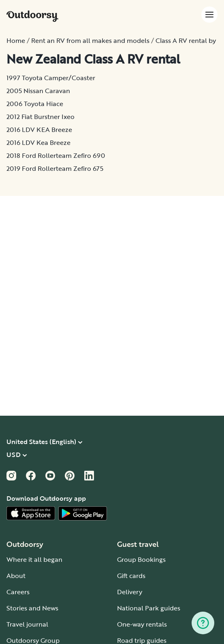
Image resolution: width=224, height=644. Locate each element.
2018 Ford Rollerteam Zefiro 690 (56, 155)
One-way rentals (142, 624)
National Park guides (149, 608)
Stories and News (32, 608)
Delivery (130, 592)
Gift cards (131, 576)
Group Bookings (141, 559)
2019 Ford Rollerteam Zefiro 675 (55, 168)
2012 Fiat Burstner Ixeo (41, 117)
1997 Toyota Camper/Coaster (51, 78)
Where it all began (34, 559)
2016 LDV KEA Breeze (39, 130)
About (16, 576)
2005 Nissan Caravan (38, 91)
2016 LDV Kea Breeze (38, 142)
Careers (18, 592)
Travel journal (27, 624)
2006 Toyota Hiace (35, 104)
